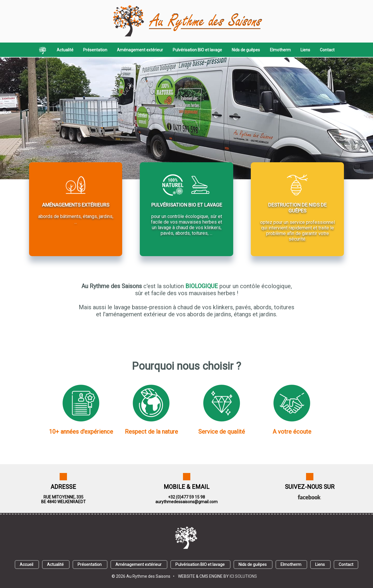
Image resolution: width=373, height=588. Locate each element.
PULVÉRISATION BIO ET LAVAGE (187, 205)
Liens (305, 50)
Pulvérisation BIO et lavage (197, 50)
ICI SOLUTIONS (243, 576)
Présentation (95, 50)
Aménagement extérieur (140, 50)
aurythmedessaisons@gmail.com (186, 502)
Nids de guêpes (246, 50)
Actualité (65, 50)
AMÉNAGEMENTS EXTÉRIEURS (76, 205)
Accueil (26, 565)
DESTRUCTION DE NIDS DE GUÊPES (297, 208)
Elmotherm (280, 50)
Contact (327, 50)
